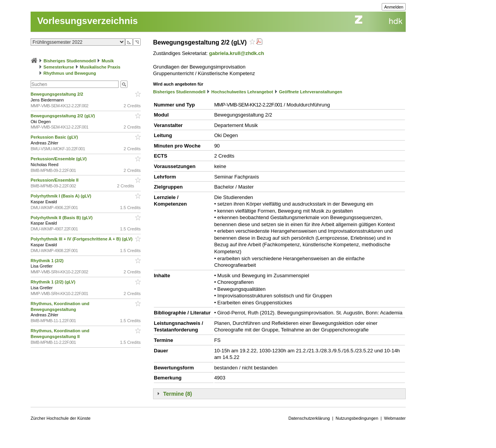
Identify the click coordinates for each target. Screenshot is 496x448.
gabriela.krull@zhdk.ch (237, 53)
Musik (108, 61)
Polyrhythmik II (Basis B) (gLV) (62, 218)
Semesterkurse (59, 67)
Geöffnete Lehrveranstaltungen (311, 92)
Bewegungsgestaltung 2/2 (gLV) (63, 116)
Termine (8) (177, 394)
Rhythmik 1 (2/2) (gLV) (53, 282)
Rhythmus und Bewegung (70, 73)
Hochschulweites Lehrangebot (242, 92)
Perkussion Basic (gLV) (55, 137)
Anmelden (394, 7)
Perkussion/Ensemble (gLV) (59, 159)
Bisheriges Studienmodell (70, 61)
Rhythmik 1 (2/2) (48, 261)
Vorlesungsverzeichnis (88, 21)
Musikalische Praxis (100, 67)
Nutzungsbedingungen (357, 418)
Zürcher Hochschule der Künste (61, 418)
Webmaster (395, 418)
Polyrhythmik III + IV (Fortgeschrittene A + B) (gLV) (82, 239)
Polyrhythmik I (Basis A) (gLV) (62, 196)
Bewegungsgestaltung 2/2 (58, 94)
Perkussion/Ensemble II (55, 180)
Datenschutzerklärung (309, 418)
